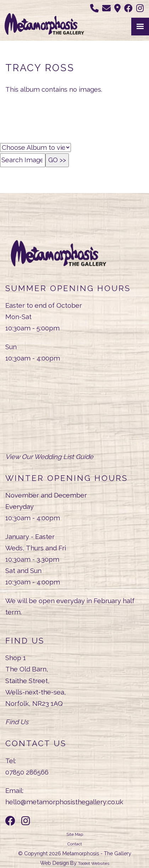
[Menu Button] (140, 27)
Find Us (17, 722)
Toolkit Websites (94, 863)
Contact (75, 844)
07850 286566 (27, 772)
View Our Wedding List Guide (49, 457)
